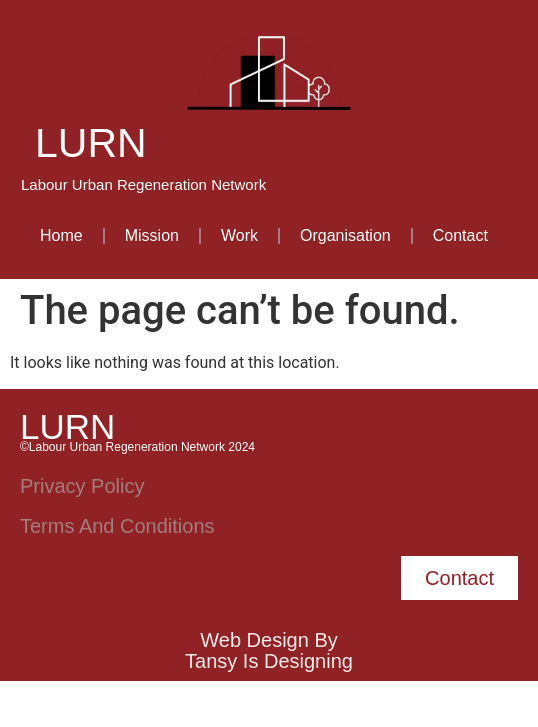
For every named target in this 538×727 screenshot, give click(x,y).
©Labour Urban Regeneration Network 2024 (137, 447)
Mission (152, 235)
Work (239, 235)
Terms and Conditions (117, 526)
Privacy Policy (82, 486)
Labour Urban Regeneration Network (143, 184)
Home (61, 235)
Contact (460, 235)
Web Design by (268, 640)
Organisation (345, 235)
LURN (91, 143)
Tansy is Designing (269, 661)
